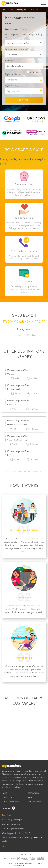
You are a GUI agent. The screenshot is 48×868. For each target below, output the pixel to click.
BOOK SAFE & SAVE (24, 150)
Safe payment (24, 281)
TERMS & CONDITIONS (10, 802)
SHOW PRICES (24, 100)
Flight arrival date (13, 74)
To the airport (25, 29)
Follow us (8, 808)
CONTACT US (7, 798)
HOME (4, 10)
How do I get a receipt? (12, 820)
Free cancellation (24, 218)
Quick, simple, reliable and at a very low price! (23, 161)
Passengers (10, 60)
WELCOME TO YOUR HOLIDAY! (24, 530)
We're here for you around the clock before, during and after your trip (24, 257)
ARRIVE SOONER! (24, 658)
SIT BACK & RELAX (24, 598)
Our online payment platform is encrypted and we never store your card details (24, 289)
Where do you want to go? (16, 49)
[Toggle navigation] (44, 4)
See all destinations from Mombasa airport (24, 471)
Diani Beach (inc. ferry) (17, 425)
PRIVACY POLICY (34, 802)
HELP (30, 798)
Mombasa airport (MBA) (18, 370)
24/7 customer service (24, 251)
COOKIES (38, 863)
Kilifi (9, 455)
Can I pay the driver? (11, 824)
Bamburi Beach (14, 389)
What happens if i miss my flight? (16, 833)
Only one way (34, 72)
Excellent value (24, 184)
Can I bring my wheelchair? (14, 829)
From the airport (12, 29)
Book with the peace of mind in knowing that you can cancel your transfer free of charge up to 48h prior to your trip (24, 226)
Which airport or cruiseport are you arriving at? (24, 36)
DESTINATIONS (34, 793)
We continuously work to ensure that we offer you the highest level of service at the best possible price (24, 192)
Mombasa (11, 374)
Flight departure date (14, 86)
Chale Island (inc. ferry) (17, 440)
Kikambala (12, 404)
